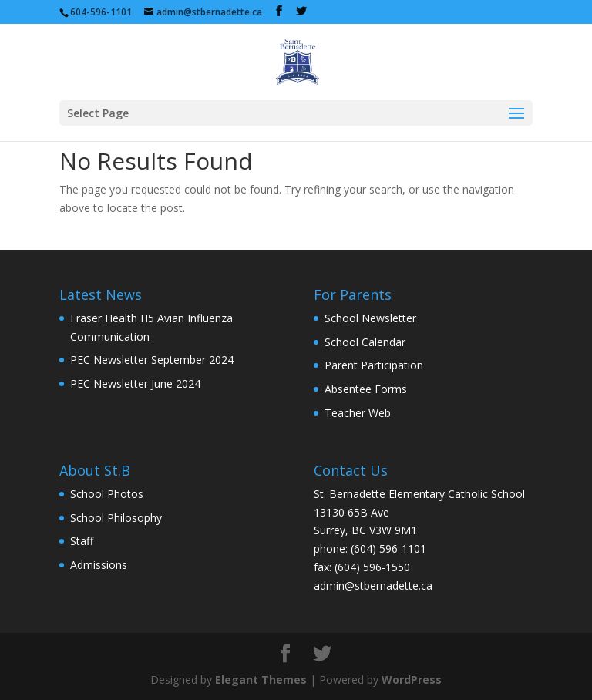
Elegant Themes (261, 680)
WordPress (412, 680)
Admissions (99, 565)
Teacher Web (358, 413)
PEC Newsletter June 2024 (135, 384)
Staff (82, 541)
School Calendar (365, 342)
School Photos (107, 494)
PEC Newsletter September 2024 (152, 360)
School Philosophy (116, 518)
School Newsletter (370, 318)
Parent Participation (374, 365)
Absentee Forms (366, 389)
